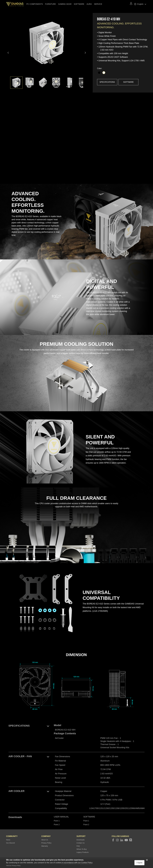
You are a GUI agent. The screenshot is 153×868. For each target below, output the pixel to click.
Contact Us (81, 843)
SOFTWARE (128, 82)
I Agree (139, 863)
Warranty (45, 846)
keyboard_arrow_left (8, 53)
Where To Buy (82, 849)
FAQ (78, 846)
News (8, 840)
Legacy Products (83, 852)
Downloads (81, 840)
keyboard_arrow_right (85, 53)
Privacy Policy (46, 843)
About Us (45, 840)
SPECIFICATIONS (107, 82)
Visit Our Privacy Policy (13, 866)
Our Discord (10, 843)
